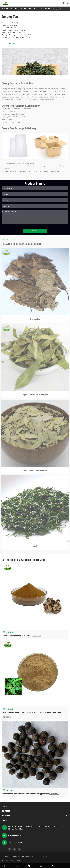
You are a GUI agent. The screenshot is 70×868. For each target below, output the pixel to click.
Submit (35, 231)
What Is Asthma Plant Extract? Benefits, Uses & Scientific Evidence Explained (32, 712)
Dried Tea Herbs (25, 9)
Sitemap (5, 860)
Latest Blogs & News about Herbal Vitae (24, 560)
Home (6, 9)
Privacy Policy (15, 860)
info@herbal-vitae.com (12, 835)
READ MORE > (36, 636)
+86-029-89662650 (12, 843)
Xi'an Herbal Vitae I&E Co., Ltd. (22, 857)
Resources (6, 811)
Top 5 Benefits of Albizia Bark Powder (17, 636)
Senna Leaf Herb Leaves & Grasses (35, 471)
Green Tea (35, 547)
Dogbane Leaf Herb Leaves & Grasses (35, 396)
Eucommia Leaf (35, 320)
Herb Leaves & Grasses (41, 9)
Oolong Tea (56, 9)
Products (13, 9)
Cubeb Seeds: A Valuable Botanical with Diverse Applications (26, 794)
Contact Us (6, 820)
